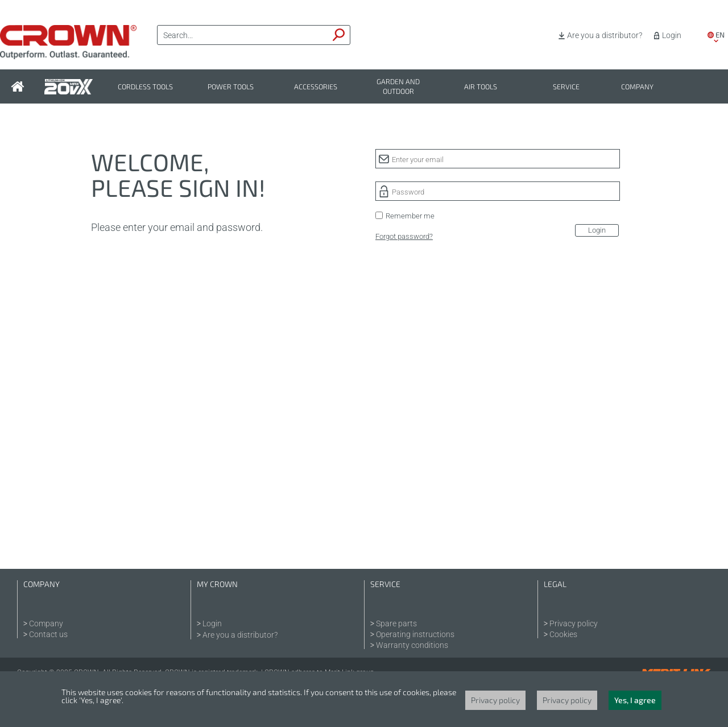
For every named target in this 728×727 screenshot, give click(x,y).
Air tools (481, 87)
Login (672, 35)
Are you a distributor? (605, 35)
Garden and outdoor (398, 86)
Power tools (231, 87)
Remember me (410, 216)
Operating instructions (415, 634)
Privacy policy (574, 623)
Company (637, 87)
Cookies (563, 634)
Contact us (48, 634)
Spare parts (396, 623)
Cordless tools (145, 87)
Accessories (316, 87)
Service (566, 87)
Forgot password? (404, 236)
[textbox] (243, 35)
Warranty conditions (412, 645)
